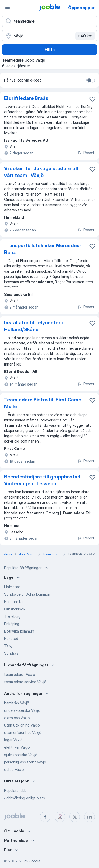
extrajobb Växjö (17, 718)
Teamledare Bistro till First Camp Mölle (43, 403)
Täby (8, 646)
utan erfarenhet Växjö (23, 732)
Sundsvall (12, 653)
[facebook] (45, 817)
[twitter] (75, 817)
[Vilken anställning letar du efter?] (49, 21)
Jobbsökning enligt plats (25, 798)
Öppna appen (82, 8)
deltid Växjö (14, 769)
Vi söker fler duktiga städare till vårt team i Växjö (41, 172)
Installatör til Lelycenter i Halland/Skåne (34, 326)
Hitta (50, 50)
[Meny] (7, 7)
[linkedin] (89, 817)
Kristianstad (14, 602)
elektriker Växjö (17, 747)
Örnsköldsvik (15, 609)
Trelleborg (12, 616)
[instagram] (60, 817)
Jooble (35, 861)
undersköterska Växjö (22, 710)
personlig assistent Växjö (25, 762)
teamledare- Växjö (20, 674)
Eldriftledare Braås (26, 98)
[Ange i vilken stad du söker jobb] (49, 36)
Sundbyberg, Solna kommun (27, 594)
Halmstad (12, 587)
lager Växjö (13, 740)
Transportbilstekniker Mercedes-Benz (43, 249)
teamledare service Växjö (25, 682)
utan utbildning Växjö (22, 725)
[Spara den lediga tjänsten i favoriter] (92, 99)
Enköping (12, 624)
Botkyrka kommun (19, 631)
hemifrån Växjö (17, 703)
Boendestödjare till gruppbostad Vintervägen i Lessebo (42, 480)
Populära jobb (15, 791)
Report (86, 153)
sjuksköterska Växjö (21, 755)
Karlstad (11, 639)
